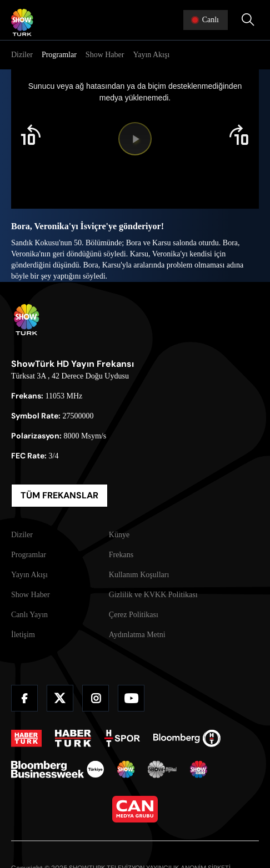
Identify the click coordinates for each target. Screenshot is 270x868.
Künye (119, 535)
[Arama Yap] (248, 20)
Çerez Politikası (134, 615)
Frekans (121, 555)
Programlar (59, 55)
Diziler (22, 55)
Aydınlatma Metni (137, 635)
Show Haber (105, 55)
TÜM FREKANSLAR (59, 495)
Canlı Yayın (29, 615)
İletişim (23, 635)
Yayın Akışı (151, 55)
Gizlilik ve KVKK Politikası (153, 595)
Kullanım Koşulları (139, 575)
